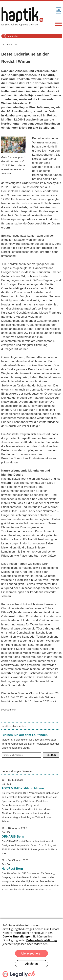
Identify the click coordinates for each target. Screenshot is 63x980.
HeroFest (12, 869)
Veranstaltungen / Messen (17, 771)
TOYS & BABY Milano (23, 788)
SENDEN (51, 755)
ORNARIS (13, 837)
